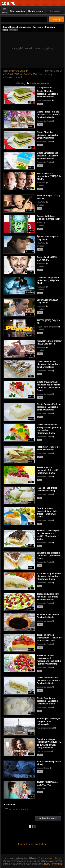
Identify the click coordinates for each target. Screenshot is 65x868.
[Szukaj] (24, 19)
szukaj (56, 19)
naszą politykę (53, 858)
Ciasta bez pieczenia (40, 83)
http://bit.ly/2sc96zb (28, 74)
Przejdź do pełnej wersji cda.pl (32, 844)
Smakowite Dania (17, 71)
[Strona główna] (9, 3)
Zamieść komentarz (48, 819)
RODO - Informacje (53, 864)
